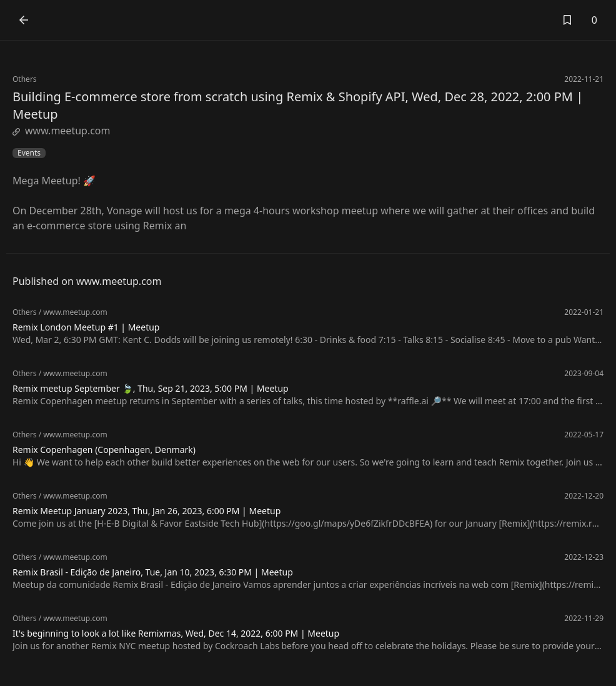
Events (29, 153)
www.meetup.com (62, 131)
